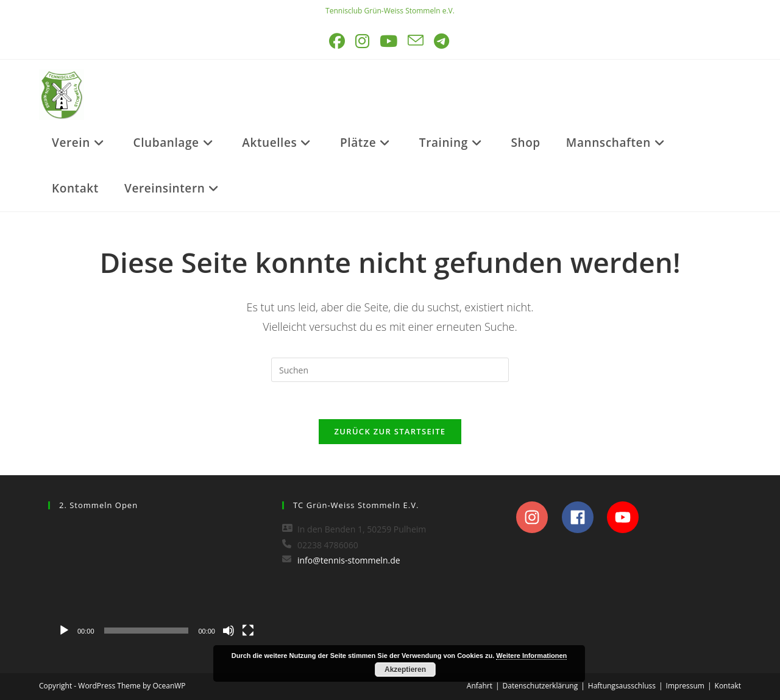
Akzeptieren (405, 670)
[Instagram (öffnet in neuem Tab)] (363, 41)
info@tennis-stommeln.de (349, 560)
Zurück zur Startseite (390, 431)
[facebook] (583, 517)
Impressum (685, 686)
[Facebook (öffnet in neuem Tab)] (338, 41)
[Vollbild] (248, 631)
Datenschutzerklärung (541, 686)
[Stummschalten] (229, 631)
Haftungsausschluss (622, 686)
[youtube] (626, 517)
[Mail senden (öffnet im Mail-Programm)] (417, 41)
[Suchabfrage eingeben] (390, 370)
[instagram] (538, 517)
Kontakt (728, 686)
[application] (156, 582)
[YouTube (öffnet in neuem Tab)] (389, 41)
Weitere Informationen (531, 656)
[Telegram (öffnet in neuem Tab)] (442, 41)
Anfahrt (480, 686)
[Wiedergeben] (64, 631)
